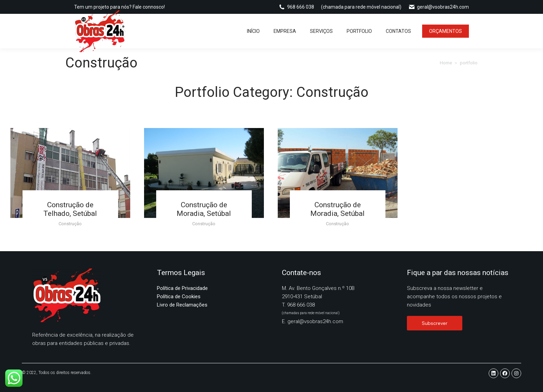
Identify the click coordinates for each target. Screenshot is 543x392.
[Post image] (70, 173)
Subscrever (435, 323)
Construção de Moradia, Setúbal (204, 209)
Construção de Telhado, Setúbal (70, 209)
